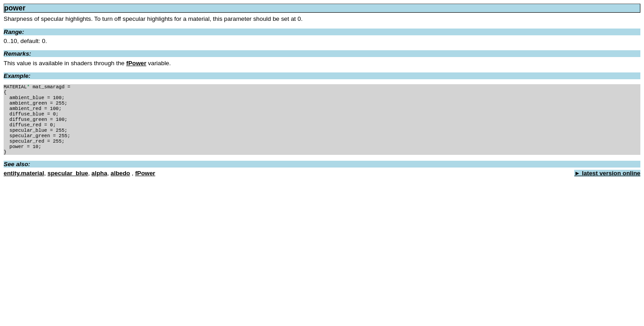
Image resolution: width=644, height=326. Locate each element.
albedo (120, 185)
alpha (99, 185)
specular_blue (68, 185)
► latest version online (607, 185)
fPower (136, 63)
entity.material (24, 185)
